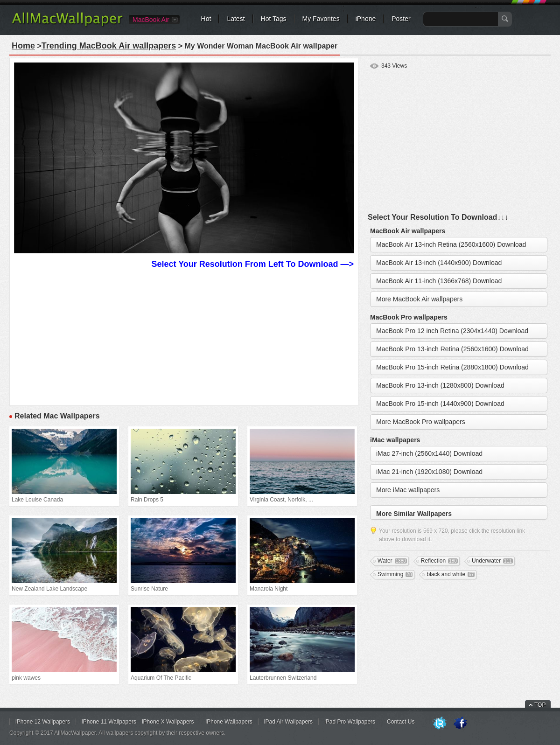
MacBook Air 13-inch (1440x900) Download (439, 263)
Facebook (460, 724)
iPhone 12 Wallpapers (43, 722)
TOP (540, 705)
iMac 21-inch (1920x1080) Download (429, 472)
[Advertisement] (184, 336)
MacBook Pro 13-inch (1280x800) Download (440, 385)
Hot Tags (274, 19)
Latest (236, 19)
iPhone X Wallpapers (168, 722)
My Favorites (321, 19)
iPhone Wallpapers (229, 722)
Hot (206, 19)
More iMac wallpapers (408, 490)
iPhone (366, 19)
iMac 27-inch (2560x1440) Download (429, 453)
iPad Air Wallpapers (288, 722)
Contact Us (401, 722)
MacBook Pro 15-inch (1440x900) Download (440, 404)
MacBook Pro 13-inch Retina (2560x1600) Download (452, 349)
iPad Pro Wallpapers (350, 722)
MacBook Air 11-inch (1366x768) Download (439, 281)
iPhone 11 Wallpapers (109, 722)
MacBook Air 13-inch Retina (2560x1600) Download (451, 244)
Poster (401, 19)
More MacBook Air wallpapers (419, 299)
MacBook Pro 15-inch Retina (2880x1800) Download (452, 367)
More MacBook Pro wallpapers (421, 422)
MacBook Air (151, 20)
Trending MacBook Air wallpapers (109, 46)
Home (23, 46)
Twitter (440, 724)
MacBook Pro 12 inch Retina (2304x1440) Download (452, 331)
